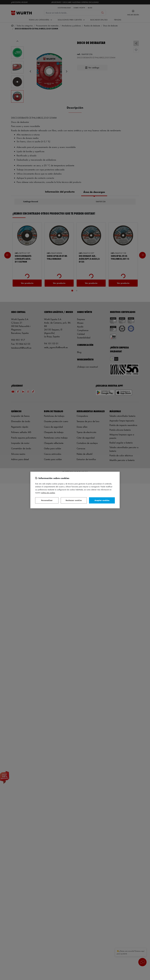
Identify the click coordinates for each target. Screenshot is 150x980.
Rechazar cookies (74, 500)
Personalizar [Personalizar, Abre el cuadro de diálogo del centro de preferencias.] (47, 500)
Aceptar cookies (102, 500)
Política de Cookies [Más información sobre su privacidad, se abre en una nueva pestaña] (48, 493)
